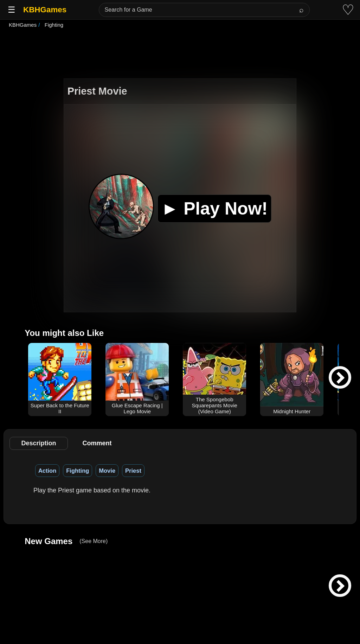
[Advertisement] (180, 54)
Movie (107, 471)
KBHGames (45, 10)
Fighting (78, 471)
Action (47, 471)
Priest (133, 471)
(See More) (94, 541)
